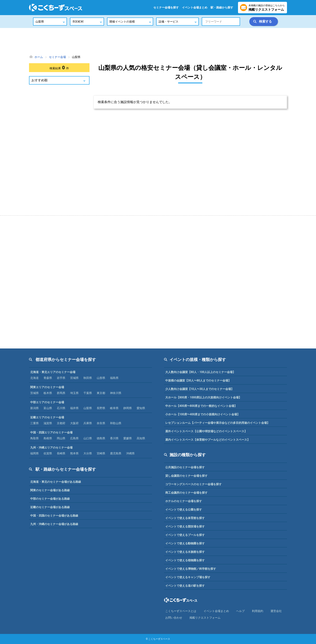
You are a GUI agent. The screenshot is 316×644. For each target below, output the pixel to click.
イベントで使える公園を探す (184, 510)
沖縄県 (130, 453)
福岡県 (34, 453)
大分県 (88, 453)
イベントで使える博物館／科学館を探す (191, 569)
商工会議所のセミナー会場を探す (186, 493)
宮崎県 (101, 453)
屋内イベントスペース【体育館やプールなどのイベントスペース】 (208, 440)
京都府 (61, 423)
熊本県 (74, 453)
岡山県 (61, 438)
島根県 (48, 438)
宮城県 (74, 378)
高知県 (141, 438)
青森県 (48, 378)
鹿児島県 (116, 453)
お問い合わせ (174, 618)
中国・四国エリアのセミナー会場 (51, 432)
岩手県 (61, 378)
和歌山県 (116, 423)
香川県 (114, 438)
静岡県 (128, 408)
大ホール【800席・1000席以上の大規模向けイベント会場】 (203, 397)
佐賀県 (48, 453)
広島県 (74, 438)
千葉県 (88, 393)
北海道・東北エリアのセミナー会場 (53, 372)
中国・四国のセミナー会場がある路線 (54, 516)
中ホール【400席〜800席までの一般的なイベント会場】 (201, 406)
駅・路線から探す (222, 7)
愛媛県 (128, 438)
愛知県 (141, 408)
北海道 (34, 378)
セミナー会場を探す (166, 7)
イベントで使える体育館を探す (185, 518)
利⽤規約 (258, 611)
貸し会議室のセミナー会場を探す (186, 476)
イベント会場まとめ (195, 7)
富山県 (48, 408)
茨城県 (34, 393)
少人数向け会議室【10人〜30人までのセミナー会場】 (200, 389)
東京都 (101, 393)
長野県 (101, 408)
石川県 (61, 408)
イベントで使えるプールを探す (185, 535)
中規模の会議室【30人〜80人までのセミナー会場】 (198, 380)
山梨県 (88, 408)
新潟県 (34, 408)
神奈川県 (116, 393)
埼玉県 (74, 393)
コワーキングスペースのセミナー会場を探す (193, 484)
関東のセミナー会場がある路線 (50, 490)
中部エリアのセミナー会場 (47, 402)
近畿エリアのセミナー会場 (47, 417)
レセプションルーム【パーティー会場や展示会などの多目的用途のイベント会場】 (217, 423)
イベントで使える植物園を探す (185, 560)
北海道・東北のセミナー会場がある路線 (56, 482)
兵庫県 (88, 423)
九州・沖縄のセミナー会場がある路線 (54, 524)
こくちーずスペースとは (181, 611)
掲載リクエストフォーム (205, 618)
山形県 (101, 378)
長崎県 (61, 453)
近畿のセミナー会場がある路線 (50, 507)
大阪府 (74, 423)
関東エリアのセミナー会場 (47, 387)
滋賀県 (48, 423)
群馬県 (61, 393)
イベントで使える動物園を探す (185, 543)
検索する (265, 21)
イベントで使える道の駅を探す (185, 586)
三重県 (34, 423)
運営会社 (276, 611)
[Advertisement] (158, 41)
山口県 (88, 438)
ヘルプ (240, 611)
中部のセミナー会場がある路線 (50, 499)
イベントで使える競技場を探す (185, 526)
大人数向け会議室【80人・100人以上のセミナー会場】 (200, 372)
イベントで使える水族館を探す (185, 552)
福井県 (74, 408)
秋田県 (88, 378)
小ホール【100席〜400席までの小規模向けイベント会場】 (203, 414)
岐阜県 (114, 408)
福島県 (114, 378)
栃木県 (48, 393)
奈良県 (101, 423)
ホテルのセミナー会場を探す (184, 501)
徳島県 (101, 438)
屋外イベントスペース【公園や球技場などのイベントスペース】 (206, 431)
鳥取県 (34, 438)
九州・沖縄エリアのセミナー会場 (51, 448)
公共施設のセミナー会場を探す (185, 467)
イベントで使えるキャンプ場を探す (188, 577)
